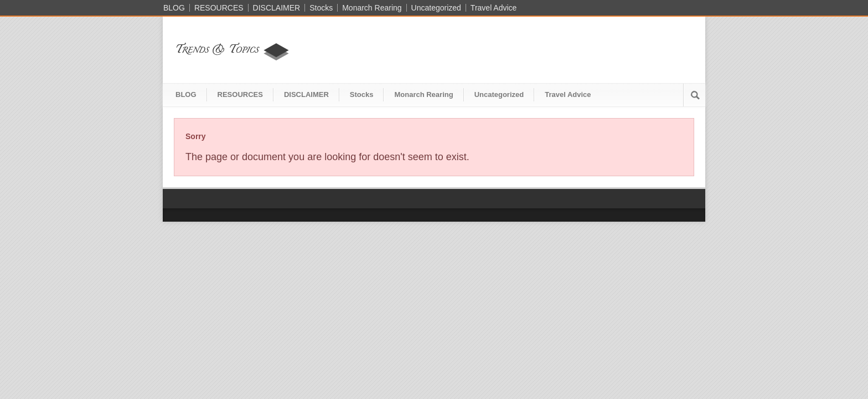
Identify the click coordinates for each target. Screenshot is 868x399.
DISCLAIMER (277, 8)
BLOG (174, 8)
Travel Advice (494, 8)
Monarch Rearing (372, 8)
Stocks (321, 8)
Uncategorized (436, 8)
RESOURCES (219, 8)
